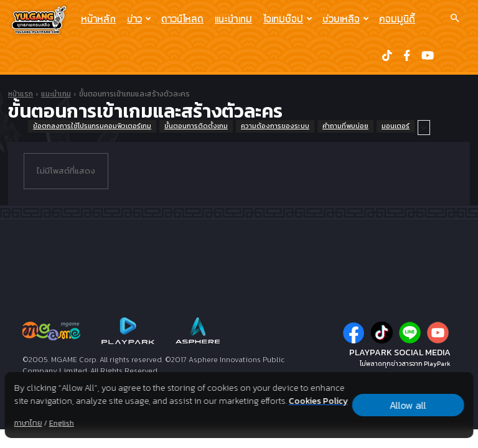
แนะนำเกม (233, 19)
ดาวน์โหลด (182, 19)
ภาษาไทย (28, 423)
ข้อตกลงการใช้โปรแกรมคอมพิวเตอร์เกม (92, 126)
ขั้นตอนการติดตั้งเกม (196, 126)
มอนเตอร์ (396, 126)
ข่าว (139, 19)
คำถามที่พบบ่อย (345, 126)
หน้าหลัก (98, 19)
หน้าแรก (21, 94)
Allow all (408, 405)
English (62, 423)
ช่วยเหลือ (346, 19)
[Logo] (42, 19)
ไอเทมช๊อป (288, 19)
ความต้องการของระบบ (275, 126)
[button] (454, 18)
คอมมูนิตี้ (397, 19)
